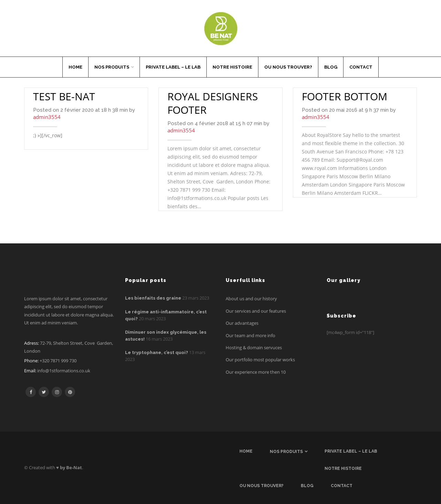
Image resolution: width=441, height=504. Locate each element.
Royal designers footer (213, 103)
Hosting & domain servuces (254, 347)
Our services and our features (256, 311)
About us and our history (251, 299)
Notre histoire (232, 67)
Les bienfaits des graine (153, 298)
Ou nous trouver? (288, 67)
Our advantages (242, 323)
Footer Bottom (345, 96)
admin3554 (47, 117)
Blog (331, 67)
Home (75, 67)
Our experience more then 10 (256, 372)
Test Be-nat (64, 96)
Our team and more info (250, 335)
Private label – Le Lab (173, 67)
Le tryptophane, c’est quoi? (157, 352)
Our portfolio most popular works (260, 360)
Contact (361, 67)
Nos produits (112, 67)
